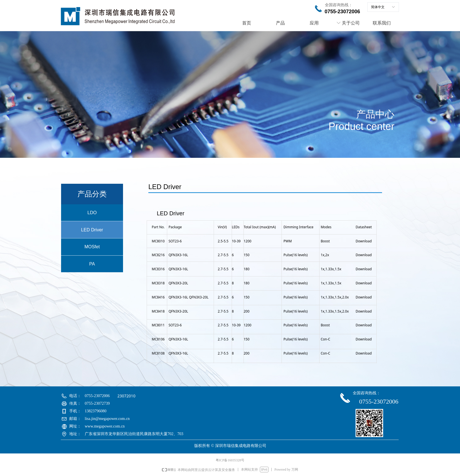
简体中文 (378, 7)
